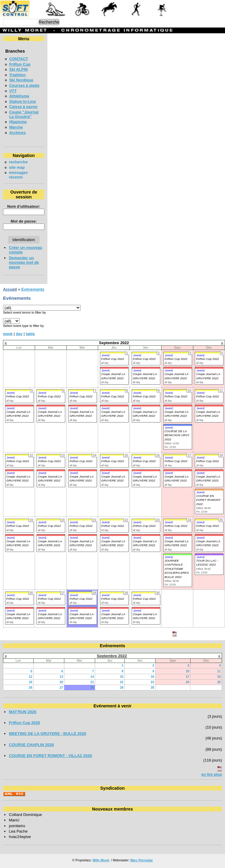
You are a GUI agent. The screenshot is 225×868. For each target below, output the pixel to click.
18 (219, 677)
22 (122, 682)
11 (219, 671)
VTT (13, 91)
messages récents (18, 175)
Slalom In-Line (22, 101)
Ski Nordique (21, 80)
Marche (16, 127)
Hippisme (18, 122)
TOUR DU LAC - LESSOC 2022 (207, 563)
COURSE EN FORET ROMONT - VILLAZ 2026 (50, 756)
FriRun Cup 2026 (24, 723)
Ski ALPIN (18, 69)
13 (61, 677)
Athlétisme (19, 96)
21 (92, 682)
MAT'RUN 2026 (22, 712)
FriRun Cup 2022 (113, 359)
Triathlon (17, 75)
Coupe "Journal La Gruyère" (24, 114)
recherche (18, 162)
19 (31, 682)
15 (122, 677)
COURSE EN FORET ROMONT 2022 (208, 500)
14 (92, 677)
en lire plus (212, 774)
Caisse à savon (23, 107)
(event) (106, 355)
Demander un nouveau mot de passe (24, 262)
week (8, 334)
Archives (17, 133)
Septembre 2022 (112, 656)
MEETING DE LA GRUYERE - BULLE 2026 (47, 734)
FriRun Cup (20, 64)
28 (92, 688)
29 (122, 688)
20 (61, 682)
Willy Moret (101, 860)
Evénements (33, 289)
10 (188, 671)
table (30, 334)
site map (17, 167)
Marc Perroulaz (141, 860)
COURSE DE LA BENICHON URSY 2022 (177, 435)
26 (31, 688)
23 (153, 682)
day (19, 334)
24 (188, 682)
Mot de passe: (24, 221)
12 (31, 677)
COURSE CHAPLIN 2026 (31, 745)
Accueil (10, 289)
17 (188, 677)
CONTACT (18, 59)
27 (61, 688)
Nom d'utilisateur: (24, 206)
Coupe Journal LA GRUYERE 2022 (18, 414)
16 (153, 677)
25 (219, 682)
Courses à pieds (24, 85)
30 (153, 688)
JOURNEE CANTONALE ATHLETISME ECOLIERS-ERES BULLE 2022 (177, 569)
